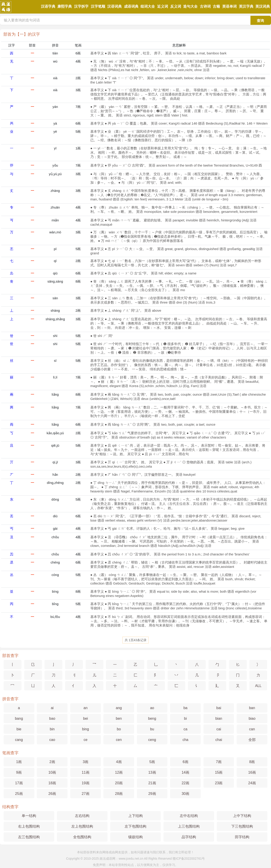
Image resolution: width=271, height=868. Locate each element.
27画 (86, 794)
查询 (260, 21)
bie (19, 729)
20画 (119, 783)
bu (152, 729)
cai (219, 729)
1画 (78, 148)
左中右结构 (189, 816)
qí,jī (55, 462)
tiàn (55, 53)
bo (119, 729)
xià (55, 78)
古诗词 (205, 6)
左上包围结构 (82, 826)
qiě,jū (55, 445)
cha (185, 740)
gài (55, 528)
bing (86, 729)
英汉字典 (246, 6)
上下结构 (135, 816)
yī (55, 148)
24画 (252, 783)
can (252, 729)
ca (186, 729)
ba (185, 708)
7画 (78, 107)
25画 (19, 794)
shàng (55, 310)
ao (152, 708)
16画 (252, 772)
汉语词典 (114, 6)
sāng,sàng (55, 281)
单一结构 (29, 816)
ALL (258, 686)
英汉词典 (263, 6)
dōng (55, 499)
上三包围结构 (189, 826)
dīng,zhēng (55, 483)
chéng (55, 562)
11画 (86, 772)
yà (55, 123)
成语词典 (131, 6)
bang (19, 718)
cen (119, 740)
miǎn (55, 220)
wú (55, 61)
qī (55, 261)
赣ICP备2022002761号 (189, 859)
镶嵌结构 (135, 837)
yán (55, 107)
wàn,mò (55, 232)
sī (55, 361)
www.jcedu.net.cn (131, 859)
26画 (52, 794)
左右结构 (82, 816)
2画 (78, 78)
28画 (119, 794)
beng (152, 718)
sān (55, 298)
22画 (185, 783)
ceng (152, 740)
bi (185, 718)
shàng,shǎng (55, 319)
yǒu (55, 165)
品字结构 (189, 837)
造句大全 (190, 6)
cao (52, 740)
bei (85, 718)
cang (19, 740)
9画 (19, 772)
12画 (119, 772)
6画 (78, 53)
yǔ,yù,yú (55, 174)
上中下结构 (242, 816)
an (86, 708)
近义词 (163, 6)
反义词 (176, 6)
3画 (78, 90)
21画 (152, 783)
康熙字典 (65, 6)
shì (55, 336)
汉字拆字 (81, 6)
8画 (78, 281)
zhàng (55, 191)
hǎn (55, 475)
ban (252, 708)
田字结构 (242, 837)
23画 (219, 783)
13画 (152, 772)
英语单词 (229, 6)
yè (55, 131)
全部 (252, 740)
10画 (52, 772)
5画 (78, 131)
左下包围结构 (135, 826)
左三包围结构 (29, 837)
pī (55, 249)
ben (119, 718)
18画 (52, 783)
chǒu (55, 537)
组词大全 (148, 6)
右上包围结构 (29, 826)
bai (219, 708)
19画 (86, 783)
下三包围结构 (242, 826)
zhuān (55, 207)
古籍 (216, 6)
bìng (55, 591)
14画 (185, 772)
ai (52, 708)
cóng (55, 575)
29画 (152, 794)
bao (52, 718)
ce (85, 740)
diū (55, 516)
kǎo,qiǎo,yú (55, 433)
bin (52, 729)
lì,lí (55, 377)
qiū (55, 273)
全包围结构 (82, 837)
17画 (19, 783)
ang (119, 708)
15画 (219, 772)
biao (252, 718)
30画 (185, 794)
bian (219, 718)
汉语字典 (48, 6)
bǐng (55, 604)
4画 (78, 61)
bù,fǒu (55, 617)
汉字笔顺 (98, 6)
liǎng (55, 394)
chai (219, 740)
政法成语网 (107, 859)
